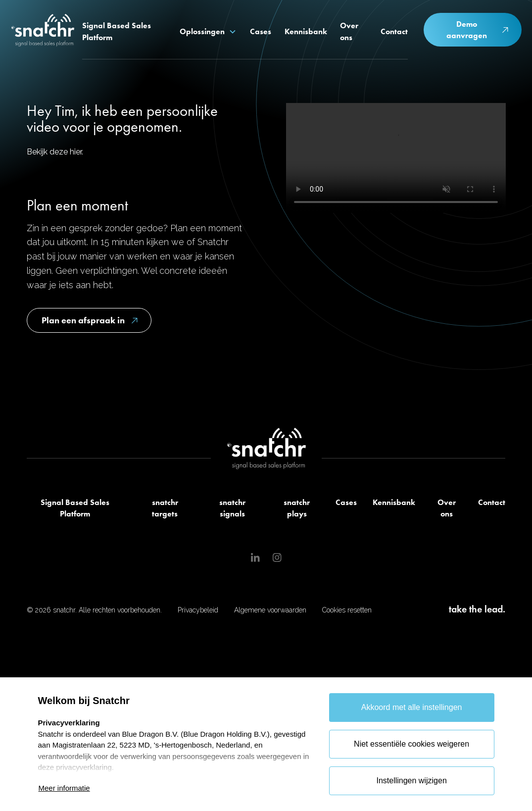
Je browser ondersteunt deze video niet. (396, 158)
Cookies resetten (347, 610)
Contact (492, 502)
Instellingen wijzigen (411, 781)
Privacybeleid (198, 610)
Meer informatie (64, 788)
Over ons (447, 508)
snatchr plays (297, 508)
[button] (208, 32)
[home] (43, 32)
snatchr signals (232, 508)
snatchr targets (165, 508)
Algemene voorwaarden (270, 610)
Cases (346, 502)
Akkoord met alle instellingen (412, 707)
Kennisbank (394, 502)
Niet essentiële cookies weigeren (411, 744)
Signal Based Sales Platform (75, 508)
